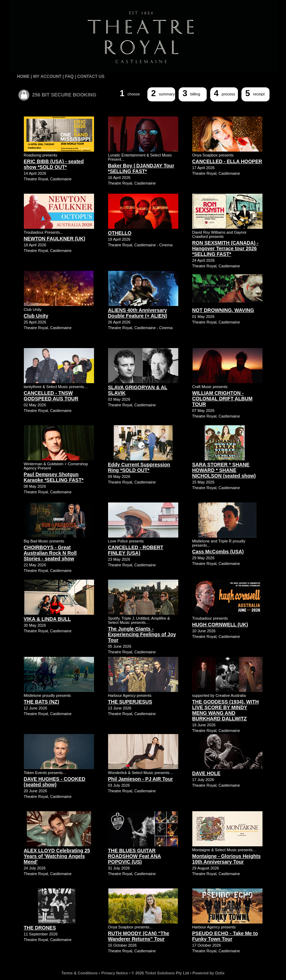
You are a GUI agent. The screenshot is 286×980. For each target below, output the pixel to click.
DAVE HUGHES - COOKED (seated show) (55, 782)
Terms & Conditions (80, 973)
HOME (24, 76)
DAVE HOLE (207, 773)
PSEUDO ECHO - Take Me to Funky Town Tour (225, 936)
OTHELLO (120, 233)
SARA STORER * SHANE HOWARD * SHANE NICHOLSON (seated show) (224, 470)
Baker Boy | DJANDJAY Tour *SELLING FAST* (141, 168)
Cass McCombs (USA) (218, 552)
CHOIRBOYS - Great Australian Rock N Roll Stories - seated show (50, 553)
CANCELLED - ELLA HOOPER (227, 161)
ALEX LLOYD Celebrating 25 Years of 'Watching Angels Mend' (57, 856)
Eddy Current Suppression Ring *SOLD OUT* (139, 467)
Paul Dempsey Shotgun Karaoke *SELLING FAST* (54, 477)
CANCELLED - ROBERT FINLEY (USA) (136, 550)
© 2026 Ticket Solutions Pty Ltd (160, 973)
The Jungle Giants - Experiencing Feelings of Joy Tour (142, 634)
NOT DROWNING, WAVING (223, 310)
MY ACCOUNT (48, 76)
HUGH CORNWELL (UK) (220, 625)
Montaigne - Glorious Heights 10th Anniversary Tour (227, 859)
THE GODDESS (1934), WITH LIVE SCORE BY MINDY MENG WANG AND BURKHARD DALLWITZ (226, 710)
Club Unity (36, 316)
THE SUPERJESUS (130, 702)
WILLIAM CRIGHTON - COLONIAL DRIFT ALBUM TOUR (222, 399)
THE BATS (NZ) (42, 702)
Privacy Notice (115, 973)
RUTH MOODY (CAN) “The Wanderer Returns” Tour (139, 936)
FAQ (69, 76)
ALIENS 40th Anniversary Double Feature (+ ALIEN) (138, 313)
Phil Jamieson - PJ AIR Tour (141, 779)
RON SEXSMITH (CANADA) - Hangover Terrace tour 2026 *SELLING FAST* (225, 248)
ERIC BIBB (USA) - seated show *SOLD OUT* (54, 164)
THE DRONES (40, 928)
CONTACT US (91, 76)
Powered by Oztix (208, 973)
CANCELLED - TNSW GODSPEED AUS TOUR (51, 396)
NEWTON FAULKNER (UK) (55, 239)
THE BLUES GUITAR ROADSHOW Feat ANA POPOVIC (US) (135, 856)
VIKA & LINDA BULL (47, 619)
